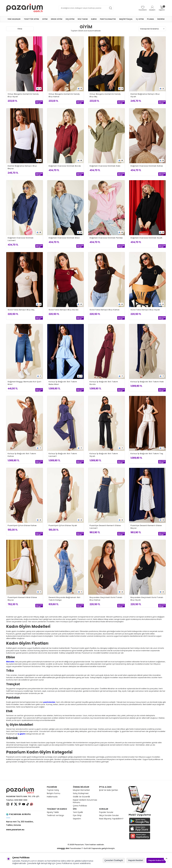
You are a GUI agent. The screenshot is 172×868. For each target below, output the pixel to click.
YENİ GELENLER (14, 19)
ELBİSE (94, 19)
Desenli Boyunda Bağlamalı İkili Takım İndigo (64, 599)
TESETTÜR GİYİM (31, 19)
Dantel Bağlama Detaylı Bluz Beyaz (22, 167)
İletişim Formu (54, 793)
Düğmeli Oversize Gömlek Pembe (106, 238)
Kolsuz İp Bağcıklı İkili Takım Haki (147, 382)
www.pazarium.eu (15, 830)
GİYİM (45, 19)
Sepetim (77, 819)
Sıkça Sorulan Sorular (109, 815)
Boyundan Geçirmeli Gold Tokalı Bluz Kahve (106, 599)
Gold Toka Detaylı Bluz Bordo (63, 310)
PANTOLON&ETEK (108, 19)
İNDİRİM (161, 19)
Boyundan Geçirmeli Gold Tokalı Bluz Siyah (147, 599)
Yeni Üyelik (78, 812)
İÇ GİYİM (140, 19)
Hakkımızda (52, 797)
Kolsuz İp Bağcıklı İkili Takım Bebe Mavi (63, 383)
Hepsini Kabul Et (156, 860)
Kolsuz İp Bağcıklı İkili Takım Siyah (104, 455)
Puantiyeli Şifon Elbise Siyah (63, 525)
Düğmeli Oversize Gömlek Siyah (146, 238)
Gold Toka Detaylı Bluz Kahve (104, 310)
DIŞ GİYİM (70, 19)
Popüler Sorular (106, 812)
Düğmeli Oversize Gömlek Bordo (65, 166)
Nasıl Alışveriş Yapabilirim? (111, 819)
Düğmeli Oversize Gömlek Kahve (147, 166)
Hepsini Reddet (136, 860)
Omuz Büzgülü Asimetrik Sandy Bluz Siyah (23, 95)
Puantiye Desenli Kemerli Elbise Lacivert (105, 527)
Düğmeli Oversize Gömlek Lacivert (21, 239)
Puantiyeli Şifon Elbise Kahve (22, 525)
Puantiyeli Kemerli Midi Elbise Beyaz (22, 599)
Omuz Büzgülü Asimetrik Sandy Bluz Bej (105, 95)
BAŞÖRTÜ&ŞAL (126, 19)
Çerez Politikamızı (64, 863)
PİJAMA (150, 19)
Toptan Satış (53, 790)
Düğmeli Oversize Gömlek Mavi (64, 238)
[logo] (25, 8)
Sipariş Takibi (53, 812)
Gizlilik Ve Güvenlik (81, 797)
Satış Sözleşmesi (81, 793)
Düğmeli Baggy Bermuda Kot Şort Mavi (25, 383)
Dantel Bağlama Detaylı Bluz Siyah (145, 95)
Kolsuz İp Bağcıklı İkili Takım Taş (147, 454)
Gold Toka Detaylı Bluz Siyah (145, 310)
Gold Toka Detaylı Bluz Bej (21, 310)
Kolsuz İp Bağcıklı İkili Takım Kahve (22, 455)
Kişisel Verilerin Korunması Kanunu (85, 801)
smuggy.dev (63, 848)
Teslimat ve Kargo (55, 815)
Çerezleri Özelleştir (114, 860)
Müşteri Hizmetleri (81, 790)
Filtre (20, 29)
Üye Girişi (77, 815)
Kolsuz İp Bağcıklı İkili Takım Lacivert (63, 455)
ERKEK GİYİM (57, 19)
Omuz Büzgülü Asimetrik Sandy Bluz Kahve (64, 95)
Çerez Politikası (80, 806)
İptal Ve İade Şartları (109, 790)
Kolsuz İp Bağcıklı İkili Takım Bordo (104, 383)
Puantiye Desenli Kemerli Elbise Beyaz (146, 527)
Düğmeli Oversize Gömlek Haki (105, 166)
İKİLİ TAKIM (83, 19)
